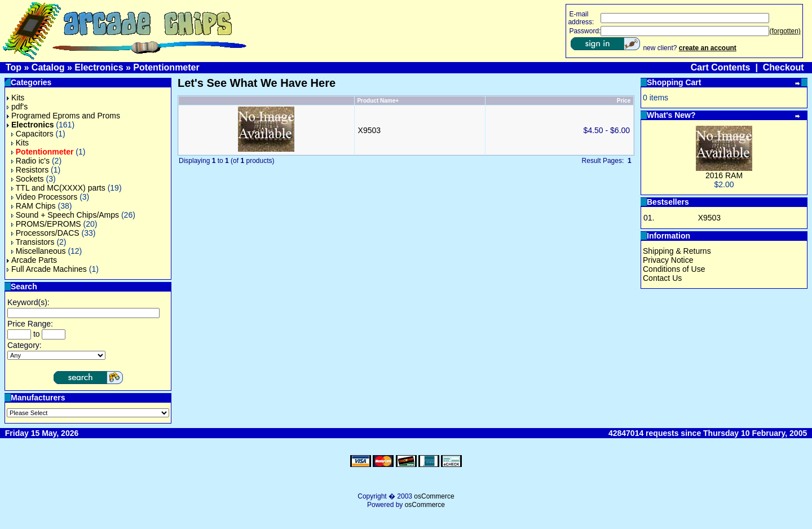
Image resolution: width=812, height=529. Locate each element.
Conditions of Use (674, 269)
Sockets (28, 179)
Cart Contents (721, 67)
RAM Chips (34, 206)
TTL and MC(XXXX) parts (58, 188)
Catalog (48, 67)
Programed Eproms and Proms (63, 116)
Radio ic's (30, 161)
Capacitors (32, 134)
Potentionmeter (166, 67)
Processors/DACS (45, 233)
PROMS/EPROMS (46, 224)
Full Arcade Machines (47, 269)
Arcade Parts (32, 260)
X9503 (369, 130)
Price (624, 101)
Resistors (30, 170)
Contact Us (662, 278)
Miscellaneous (39, 251)
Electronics (99, 67)
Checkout (784, 67)
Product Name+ (378, 101)
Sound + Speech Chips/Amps (65, 215)
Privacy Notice (668, 260)
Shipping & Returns (677, 251)
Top (14, 67)
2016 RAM (724, 175)
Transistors (33, 242)
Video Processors (44, 197)
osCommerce (434, 496)
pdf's (17, 107)
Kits (16, 98)
